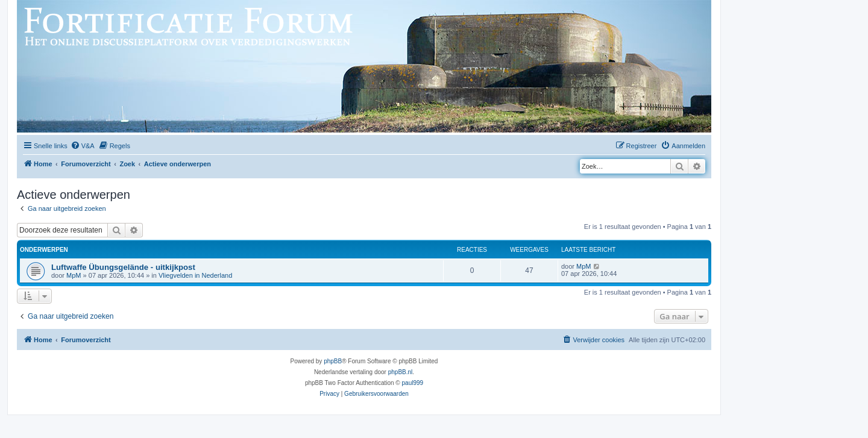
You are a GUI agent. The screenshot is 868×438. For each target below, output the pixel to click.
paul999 (413, 383)
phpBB (333, 361)
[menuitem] (83, 146)
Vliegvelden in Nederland (195, 275)
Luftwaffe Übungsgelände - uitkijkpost (123, 267)
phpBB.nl (401, 372)
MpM (74, 275)
